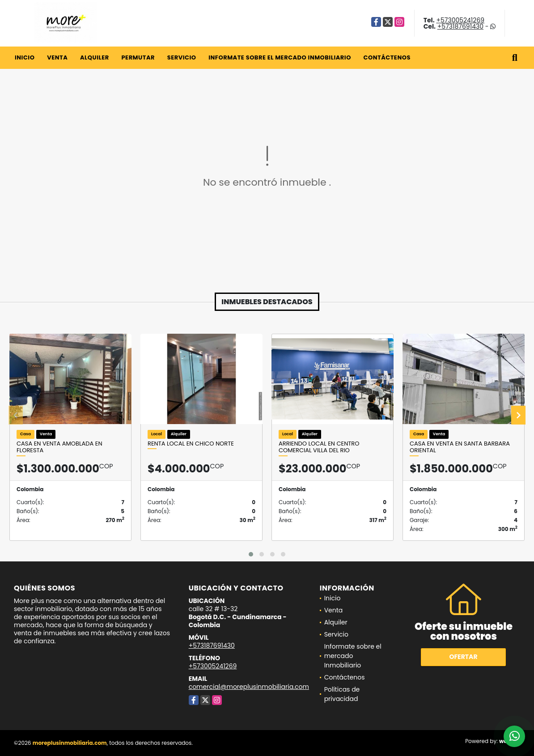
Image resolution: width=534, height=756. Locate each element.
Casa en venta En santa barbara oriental (460, 447)
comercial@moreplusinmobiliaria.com (249, 687)
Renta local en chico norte (191, 444)
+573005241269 (460, 20)
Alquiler (95, 57)
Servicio (182, 57)
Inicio (25, 57)
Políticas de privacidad (342, 694)
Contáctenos (387, 57)
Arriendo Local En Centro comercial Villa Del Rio (319, 447)
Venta (57, 57)
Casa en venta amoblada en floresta (59, 447)
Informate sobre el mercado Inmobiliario (280, 57)
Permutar (138, 57)
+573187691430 (460, 26)
